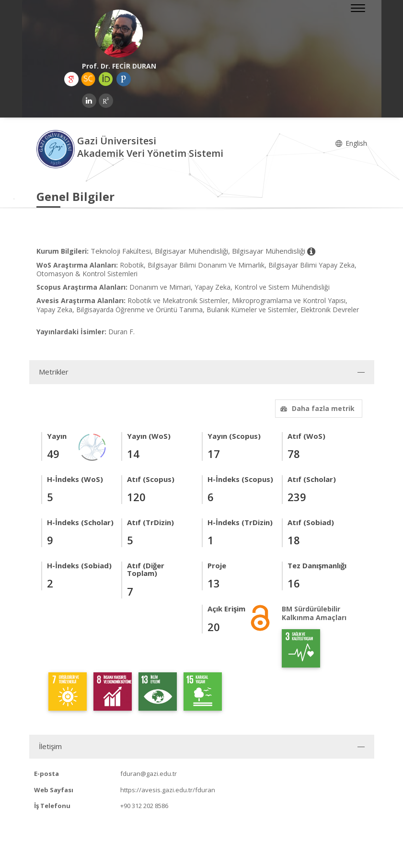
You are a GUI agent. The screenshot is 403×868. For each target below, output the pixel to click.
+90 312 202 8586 (144, 806)
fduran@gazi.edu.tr (149, 774)
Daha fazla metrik (316, 408)
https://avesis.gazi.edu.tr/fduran (168, 790)
